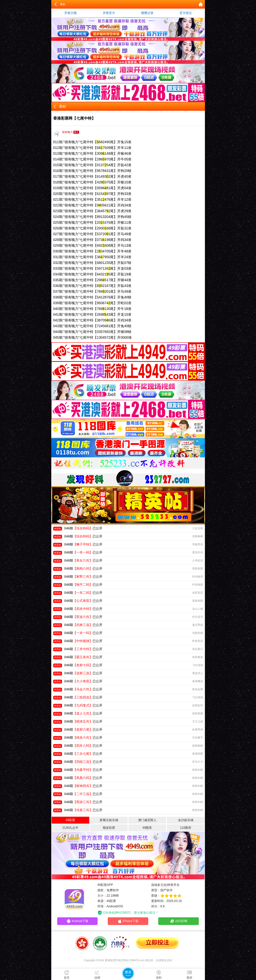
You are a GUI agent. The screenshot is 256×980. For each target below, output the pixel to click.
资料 (159, 974)
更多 (128, 973)
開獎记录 (147, 13)
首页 (67, 974)
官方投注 (186, 13)
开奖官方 (109, 13)
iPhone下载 (128, 921)
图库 (190, 974)
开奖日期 (70, 13)
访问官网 (179, 921)
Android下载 (77, 921)
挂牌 (97, 974)
